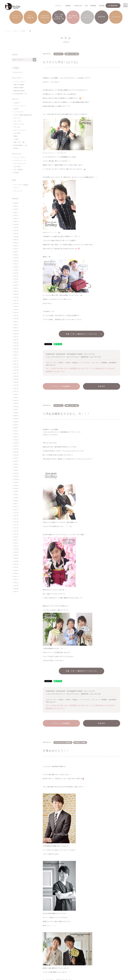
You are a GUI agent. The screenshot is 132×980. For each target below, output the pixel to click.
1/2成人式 (17, 103)
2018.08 (16, 479)
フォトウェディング (20, 163)
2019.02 (16, 461)
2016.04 (16, 564)
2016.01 (16, 573)
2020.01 (16, 428)
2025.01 (16, 246)
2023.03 (16, 312)
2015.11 (16, 579)
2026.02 (16, 206)
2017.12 (16, 504)
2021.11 (16, 361)
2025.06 (16, 230)
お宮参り (16, 109)
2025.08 (16, 224)
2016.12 (16, 540)
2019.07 (16, 446)
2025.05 (16, 233)
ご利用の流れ (78, 6)
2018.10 (16, 473)
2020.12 (16, 394)
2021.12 (16, 358)
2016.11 (16, 543)
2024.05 (16, 270)
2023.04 (16, 309)
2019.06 (16, 449)
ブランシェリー (18, 191)
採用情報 (102, 6)
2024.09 (16, 258)
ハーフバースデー (19, 112)
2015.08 (16, 588)
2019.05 (16, 452)
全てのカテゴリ (18, 72)
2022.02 (16, 352)
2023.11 (16, 288)
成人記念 (16, 173)
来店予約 (114, 5)
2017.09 (16, 513)
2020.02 (16, 425)
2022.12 (16, 321)
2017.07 (16, 519)
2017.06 (16, 522)
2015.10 (16, 582)
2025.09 (16, 221)
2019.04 (16, 455)
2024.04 (16, 273)
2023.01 (16, 318)
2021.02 (16, 388)
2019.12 (16, 431)
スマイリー (17, 188)
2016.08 (16, 552)
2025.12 (16, 212)
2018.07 (16, 482)
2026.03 (16, 203)
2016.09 (16, 549)
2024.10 (16, 255)
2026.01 (16, 209)
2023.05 (16, 306)
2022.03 (16, 349)
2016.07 (16, 555)
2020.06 (16, 413)
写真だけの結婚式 (19, 85)
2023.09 (16, 294)
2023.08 (16, 297)
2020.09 (16, 403)
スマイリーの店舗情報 (61, 386)
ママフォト (17, 127)
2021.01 (16, 391)
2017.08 (16, 516)
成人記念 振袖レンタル (20, 94)
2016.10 (16, 546)
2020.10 (16, 400)
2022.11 (16, 325)
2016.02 (16, 570)
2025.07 (16, 227)
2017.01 (16, 537)
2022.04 (16, 346)
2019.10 (16, 437)
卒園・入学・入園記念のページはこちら (81, 334)
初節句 (16, 136)
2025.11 (16, 215)
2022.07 (16, 337)
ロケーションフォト (20, 130)
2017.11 (16, 507)
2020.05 (16, 416)
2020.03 (16, 422)
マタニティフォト (19, 124)
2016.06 (16, 558)
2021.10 (16, 364)
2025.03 (16, 240)
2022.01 (16, 355)
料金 (86, 6)
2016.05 (16, 561)
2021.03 (16, 385)
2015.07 (16, 592)
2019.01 (16, 464)
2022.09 (16, 331)
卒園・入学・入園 (19, 142)
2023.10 (16, 291)
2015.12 (16, 576)
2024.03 (16, 276)
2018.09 (16, 476)
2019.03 (16, 458)
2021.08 (16, 370)
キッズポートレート (20, 160)
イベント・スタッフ (20, 82)
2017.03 (16, 531)
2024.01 (16, 282)
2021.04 (16, 382)
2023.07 (16, 300)
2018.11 (16, 470)
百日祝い (16, 148)
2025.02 (16, 243)
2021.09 (16, 367)
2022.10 (16, 328)
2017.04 (16, 528)
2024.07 (16, 264)
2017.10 (16, 510)
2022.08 (16, 334)
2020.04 (16, 419)
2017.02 (16, 534)
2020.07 (16, 409)
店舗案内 (68, 6)
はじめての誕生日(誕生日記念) (23, 115)
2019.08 (16, 443)
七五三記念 (17, 133)
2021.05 (16, 379)
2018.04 (16, 491)
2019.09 (16, 440)
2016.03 (16, 567)
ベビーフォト (18, 121)
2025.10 (16, 218)
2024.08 (16, 261)
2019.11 (16, 434)
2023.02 (16, 315)
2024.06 (16, 267)
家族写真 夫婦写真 (19, 91)
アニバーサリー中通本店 (21, 185)
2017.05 (16, 525)
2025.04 (16, 237)
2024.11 (16, 252)
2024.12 (16, 249)
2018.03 (16, 494)
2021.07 (16, 373)
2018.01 (16, 500)
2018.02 (16, 497)
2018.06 (16, 485)
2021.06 (16, 376)
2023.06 (16, 303)
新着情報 (93, 6)
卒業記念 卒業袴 (18, 88)
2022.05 (16, 343)
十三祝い (16, 139)
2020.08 (16, 406)
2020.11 (16, 397)
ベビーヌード (18, 118)
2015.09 (16, 585)
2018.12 (16, 467)
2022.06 (16, 340)
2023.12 (16, 285)
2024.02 (16, 279)
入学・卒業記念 (18, 170)
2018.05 (16, 488)
